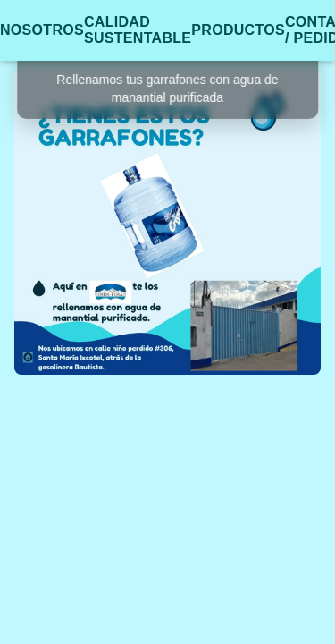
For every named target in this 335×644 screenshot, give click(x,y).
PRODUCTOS (238, 30)
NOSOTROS (42, 30)
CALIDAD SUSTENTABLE (138, 30)
